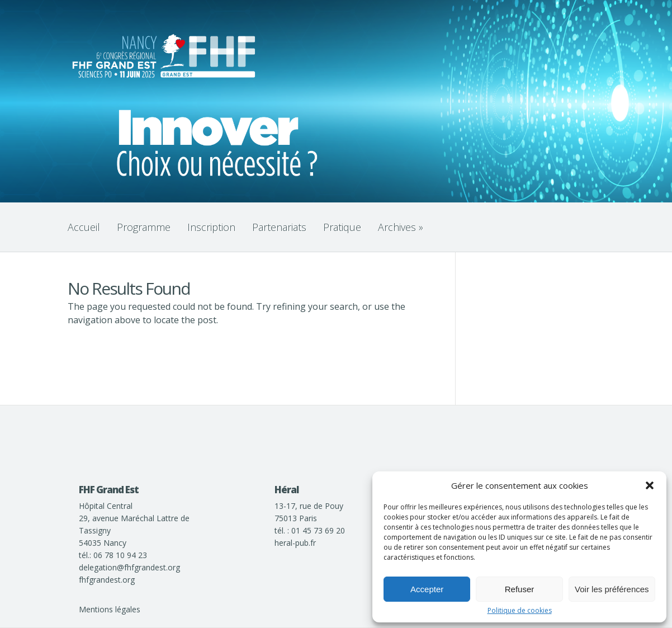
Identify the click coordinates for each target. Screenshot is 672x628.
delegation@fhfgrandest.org (129, 567)
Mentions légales (110, 609)
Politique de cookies (520, 611)
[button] (650, 485)
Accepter (427, 589)
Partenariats (279, 227)
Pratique (342, 227)
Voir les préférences (612, 589)
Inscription (211, 227)
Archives (401, 227)
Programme (144, 227)
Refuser (520, 589)
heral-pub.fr (295, 543)
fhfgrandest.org (107, 580)
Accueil (84, 227)
